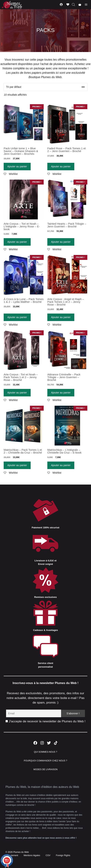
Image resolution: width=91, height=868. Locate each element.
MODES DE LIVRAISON (45, 769)
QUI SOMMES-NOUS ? (46, 752)
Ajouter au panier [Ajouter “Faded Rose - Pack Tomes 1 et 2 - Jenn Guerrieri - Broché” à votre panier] (61, 166)
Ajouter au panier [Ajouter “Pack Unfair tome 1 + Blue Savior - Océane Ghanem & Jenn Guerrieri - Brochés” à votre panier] (17, 166)
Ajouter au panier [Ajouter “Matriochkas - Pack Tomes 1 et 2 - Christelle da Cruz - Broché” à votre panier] (17, 465)
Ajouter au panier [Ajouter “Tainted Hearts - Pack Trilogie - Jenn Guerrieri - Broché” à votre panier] (61, 242)
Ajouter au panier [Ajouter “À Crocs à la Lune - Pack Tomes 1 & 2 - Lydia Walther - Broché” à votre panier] (17, 317)
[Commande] (45, 87)
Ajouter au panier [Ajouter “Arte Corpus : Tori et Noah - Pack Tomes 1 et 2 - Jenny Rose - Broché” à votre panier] (17, 393)
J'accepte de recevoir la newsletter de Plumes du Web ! (45, 721)
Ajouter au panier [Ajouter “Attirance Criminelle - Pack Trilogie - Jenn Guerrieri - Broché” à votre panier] (61, 393)
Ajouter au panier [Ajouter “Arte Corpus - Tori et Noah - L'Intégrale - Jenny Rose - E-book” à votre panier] (17, 242)
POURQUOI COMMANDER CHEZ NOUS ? (45, 761)
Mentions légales (32, 855)
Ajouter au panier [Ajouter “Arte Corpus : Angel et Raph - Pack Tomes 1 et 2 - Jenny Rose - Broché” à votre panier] (61, 317)
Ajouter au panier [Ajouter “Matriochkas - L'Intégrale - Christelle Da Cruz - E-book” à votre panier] (61, 465)
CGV (48, 855)
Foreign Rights (63, 855)
